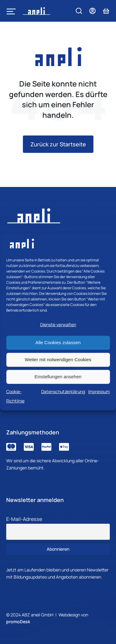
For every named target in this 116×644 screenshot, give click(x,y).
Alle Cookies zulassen (58, 342)
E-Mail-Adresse (24, 519)
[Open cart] (106, 11)
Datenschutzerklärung (63, 391)
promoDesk (18, 622)
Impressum (99, 391)
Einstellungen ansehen (58, 377)
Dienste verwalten (58, 324)
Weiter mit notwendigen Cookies (58, 360)
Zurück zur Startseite (58, 144)
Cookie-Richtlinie (15, 396)
